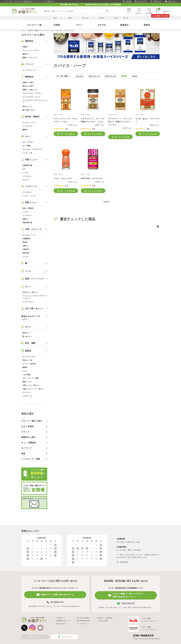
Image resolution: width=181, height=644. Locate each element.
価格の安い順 (94, 76)
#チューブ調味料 (98, 18)
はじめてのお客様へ (83, 618)
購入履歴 (149, 13)
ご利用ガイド (157, 1)
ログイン (129, 13)
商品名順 (80, 76)
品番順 (135, 76)
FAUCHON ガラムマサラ (92, 178)
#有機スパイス (72, 18)
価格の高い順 (110, 76)
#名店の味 (85, 18)
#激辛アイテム (58, 18)
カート (158, 11)
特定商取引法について (63, 621)
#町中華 (125, 18)
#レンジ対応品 (114, 18)
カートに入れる (68, 134)
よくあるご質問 (103, 621)
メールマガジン (82, 624)
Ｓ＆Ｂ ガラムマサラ (63, 178)
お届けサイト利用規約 (105, 618)
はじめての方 (142, 1)
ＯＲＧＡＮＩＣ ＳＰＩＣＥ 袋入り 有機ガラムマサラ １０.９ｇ (121, 122)
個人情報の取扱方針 (83, 621)
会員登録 (128, 1)
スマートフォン (67, 637)
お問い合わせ (172, 1)
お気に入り (139, 13)
